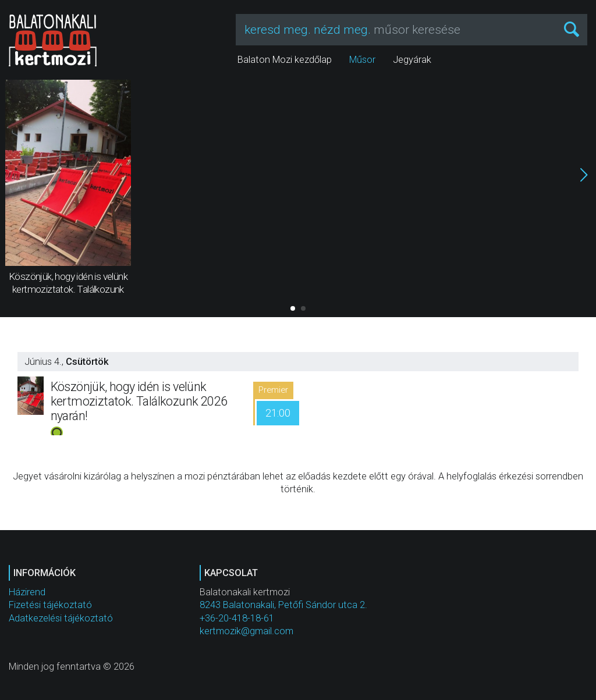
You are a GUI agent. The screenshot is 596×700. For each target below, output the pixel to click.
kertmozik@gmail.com (246, 631)
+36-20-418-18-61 (237, 618)
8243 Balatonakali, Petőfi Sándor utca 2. (283, 605)
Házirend (27, 592)
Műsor (362, 60)
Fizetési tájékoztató (50, 605)
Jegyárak (412, 60)
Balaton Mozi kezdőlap (285, 60)
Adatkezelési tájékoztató (61, 618)
